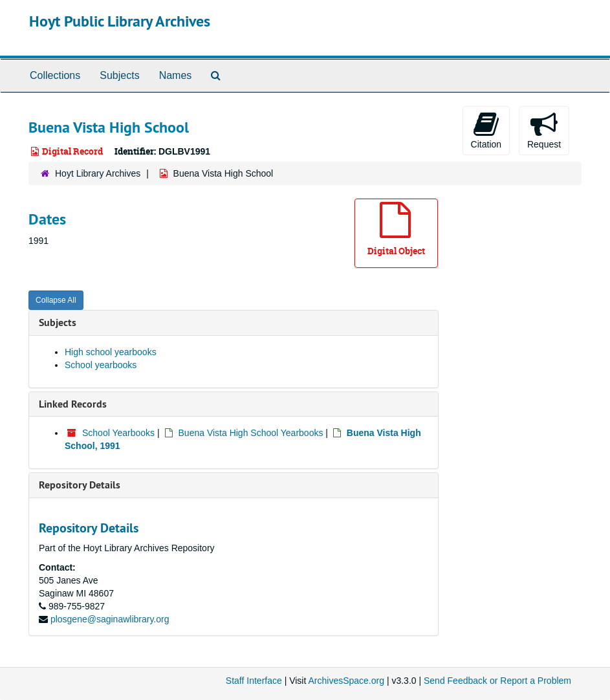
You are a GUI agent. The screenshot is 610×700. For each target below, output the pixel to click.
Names (176, 75)
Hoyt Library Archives (98, 173)
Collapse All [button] (56, 300)
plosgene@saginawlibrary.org (110, 619)
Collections (55, 75)
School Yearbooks (118, 433)
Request (544, 130)
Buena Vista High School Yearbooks (251, 433)
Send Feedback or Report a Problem (497, 681)
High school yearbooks (111, 352)
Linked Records (73, 404)
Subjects (119, 75)
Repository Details (80, 485)
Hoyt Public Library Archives (120, 21)
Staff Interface (254, 681)
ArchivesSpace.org (346, 681)
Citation (486, 130)
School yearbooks (101, 365)
